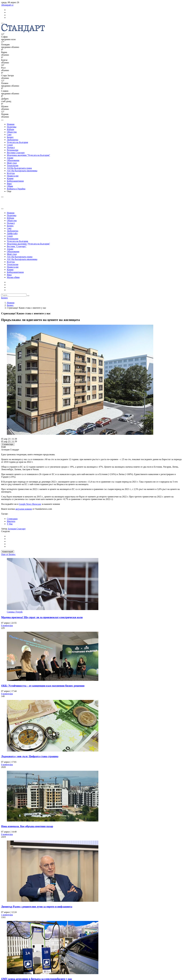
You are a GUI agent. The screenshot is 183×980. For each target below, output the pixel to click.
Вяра (9, 184)
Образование (13, 160)
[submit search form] (28, 296)
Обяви (10, 186)
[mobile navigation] (2, 23)
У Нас (10, 524)
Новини (11, 124)
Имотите (11, 521)
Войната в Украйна (16, 189)
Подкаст (11, 147)
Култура (11, 173)
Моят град (12, 163)
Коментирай (8, 552)
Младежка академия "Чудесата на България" (28, 155)
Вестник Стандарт (16, 153)
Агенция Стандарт (17, 529)
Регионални (13, 150)
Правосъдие (13, 176)
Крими (10, 178)
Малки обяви (13, 277)
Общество (12, 132)
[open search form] (2, 120)
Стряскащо (12, 519)
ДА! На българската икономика (22, 171)
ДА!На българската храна (19, 168)
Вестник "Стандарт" (17, 246)
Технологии (13, 165)
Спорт (10, 145)
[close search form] (2, 209)
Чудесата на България (17, 142)
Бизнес (10, 137)
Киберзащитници (15, 181)
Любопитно (13, 140)
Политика (12, 127)
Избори (11, 129)
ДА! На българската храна (20, 257)
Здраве (10, 158)
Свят (9, 135)
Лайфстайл (12, 233)
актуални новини (24, 509)
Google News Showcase (30, 504)
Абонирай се (7, 5)
